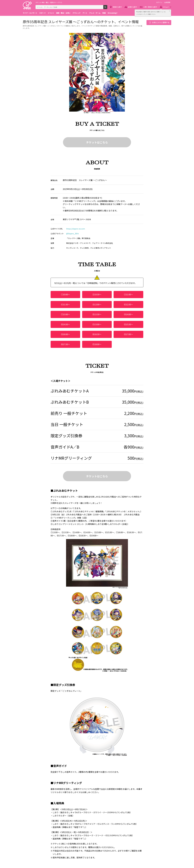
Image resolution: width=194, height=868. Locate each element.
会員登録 (167, 2)
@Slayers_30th (72, 234)
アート (85, 13)
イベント (51, 13)
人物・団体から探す (150, 7)
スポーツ (42, 13)
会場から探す (132, 7)
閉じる (170, 11)
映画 (104, 13)
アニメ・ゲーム (95, 13)
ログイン (159, 2)
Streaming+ (113, 13)
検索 (107, 8)
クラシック (77, 13)
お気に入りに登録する (161, 22)
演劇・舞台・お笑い (63, 13)
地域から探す (117, 7)
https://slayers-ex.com (76, 229)
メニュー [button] (166, 7)
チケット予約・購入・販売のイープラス (49, 2)
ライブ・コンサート (30, 13)
